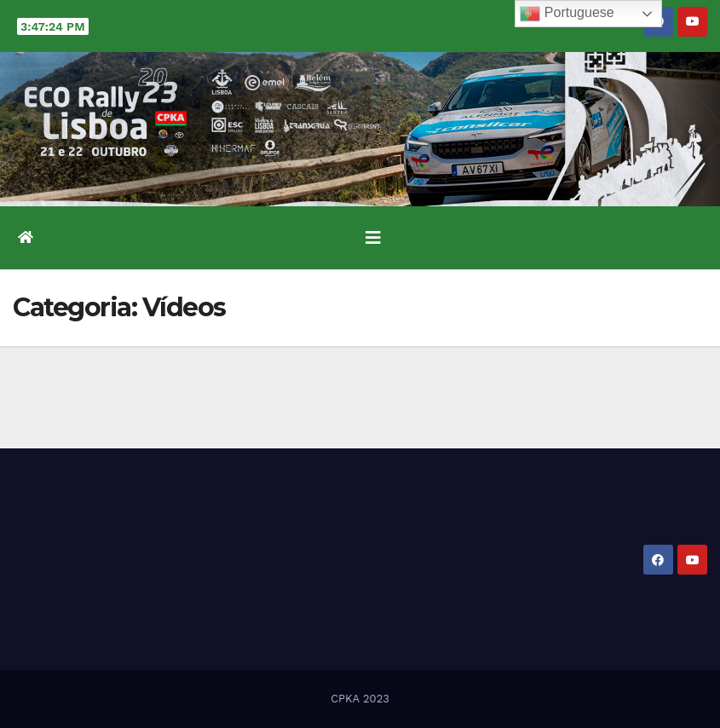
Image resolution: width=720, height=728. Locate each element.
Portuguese (567, 14)
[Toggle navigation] (373, 238)
